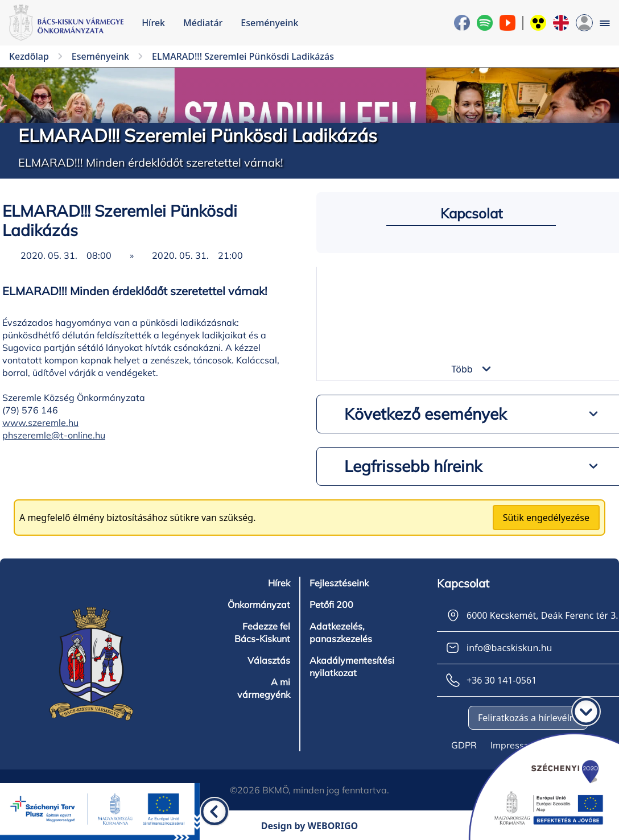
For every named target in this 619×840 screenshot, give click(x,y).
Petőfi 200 (331, 605)
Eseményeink (269, 23)
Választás (269, 660)
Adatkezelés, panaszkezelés (341, 632)
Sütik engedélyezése (546, 518)
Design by (310, 826)
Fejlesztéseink (339, 583)
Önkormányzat (259, 605)
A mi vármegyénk (264, 688)
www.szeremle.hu (40, 423)
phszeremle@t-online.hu (54, 435)
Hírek (153, 23)
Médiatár (203, 23)
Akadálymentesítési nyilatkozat (352, 667)
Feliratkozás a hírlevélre (528, 718)
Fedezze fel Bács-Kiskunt (262, 632)
